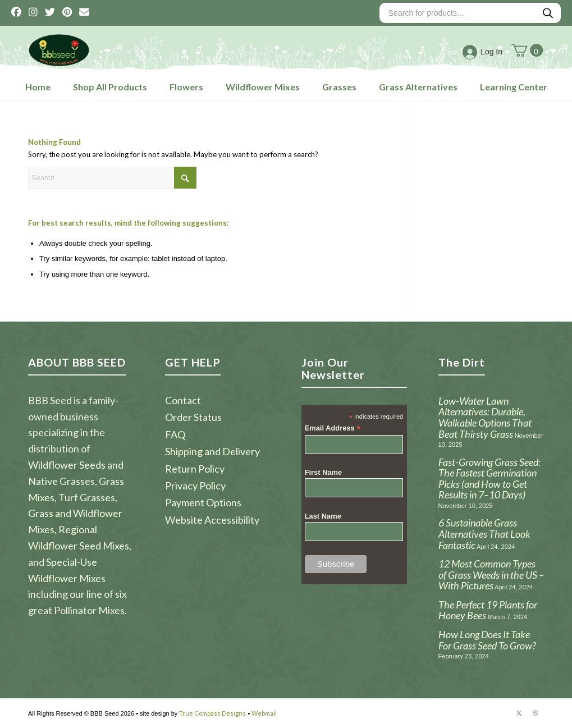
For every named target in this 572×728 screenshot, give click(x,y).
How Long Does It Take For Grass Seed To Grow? (487, 640)
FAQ (175, 434)
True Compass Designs (212, 713)
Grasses (339, 87)
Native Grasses (61, 481)
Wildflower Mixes (263, 87)
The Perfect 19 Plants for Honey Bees (488, 610)
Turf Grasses (87, 497)
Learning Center (514, 87)
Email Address (333, 429)
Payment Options (203, 502)
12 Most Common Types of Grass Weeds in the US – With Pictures (491, 574)
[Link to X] (519, 713)
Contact (183, 400)
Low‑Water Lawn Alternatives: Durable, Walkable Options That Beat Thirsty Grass (485, 417)
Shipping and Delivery (212, 451)
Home (38, 87)
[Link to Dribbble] (536, 713)
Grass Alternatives (418, 87)
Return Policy (195, 469)
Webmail (264, 713)
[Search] (112, 178)
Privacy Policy (195, 486)
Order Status (193, 417)
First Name (324, 472)
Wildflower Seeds (67, 465)
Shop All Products (110, 87)
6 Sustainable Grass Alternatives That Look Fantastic (484, 534)
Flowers (186, 87)
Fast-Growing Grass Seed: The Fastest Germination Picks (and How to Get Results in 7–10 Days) (489, 479)
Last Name (323, 516)
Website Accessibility (212, 520)
